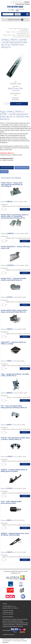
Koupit (19, 104)
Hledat (18, 14)
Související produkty (7, 168)
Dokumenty (4, 172)
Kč (13, 10)
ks (6, 209)
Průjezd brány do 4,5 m (22, 34)
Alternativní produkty (22, 168)
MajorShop (5, 642)
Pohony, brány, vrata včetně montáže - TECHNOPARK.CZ (19, 29)
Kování (14, 32)
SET (6, 241)
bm (9, 104)
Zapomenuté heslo (20, 4)
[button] (23, 10)
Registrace (27, 4)
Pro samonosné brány (23, 32)
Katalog (8, 32)
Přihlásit (27, 2)
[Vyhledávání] (8, 14)
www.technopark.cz (8, 617)
